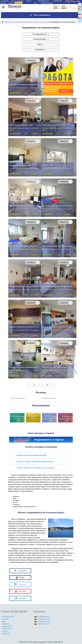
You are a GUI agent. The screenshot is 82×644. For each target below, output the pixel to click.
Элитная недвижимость (65, 418)
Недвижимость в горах (33, 418)
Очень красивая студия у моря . (20, 165)
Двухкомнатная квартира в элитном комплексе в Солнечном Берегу (25, 206)
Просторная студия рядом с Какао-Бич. (23, 246)
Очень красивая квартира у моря (54, 125)
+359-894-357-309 (44, 624)
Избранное (76, 7)
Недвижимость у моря (17, 418)
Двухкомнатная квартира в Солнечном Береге (58, 287)
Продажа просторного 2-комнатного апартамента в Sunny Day (58, 327)
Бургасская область (18, 398)
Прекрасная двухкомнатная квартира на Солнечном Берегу (25, 287)
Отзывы (11, 3)
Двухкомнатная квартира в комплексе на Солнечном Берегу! (25, 85)
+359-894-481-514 (44, 619)
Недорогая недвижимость (49, 418)
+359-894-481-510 (44, 617)
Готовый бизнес (7, 629)
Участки (5, 631)
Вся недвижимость (8, 617)
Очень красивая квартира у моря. (21, 125)
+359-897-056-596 (47, 3)
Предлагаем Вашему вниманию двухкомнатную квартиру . (58, 367)
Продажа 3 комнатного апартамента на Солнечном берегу (25, 327)
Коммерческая (7, 626)
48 (47, 385)
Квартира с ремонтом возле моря (54, 165)
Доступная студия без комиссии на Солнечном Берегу (58, 206)
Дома (4, 621)
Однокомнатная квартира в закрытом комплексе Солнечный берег (58, 246)
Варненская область (49, 398)
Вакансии (19, 3)
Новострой (6, 624)
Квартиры (5, 619)
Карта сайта (6, 633)
